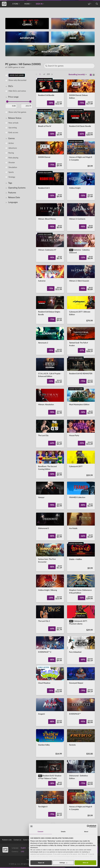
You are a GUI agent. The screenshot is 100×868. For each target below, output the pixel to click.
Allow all (85, 863)
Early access (13, 133)
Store (16, 4)
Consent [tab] (40, 832)
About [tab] (86, 832)
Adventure (13, 148)
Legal (28, 859)
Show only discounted (17, 80)
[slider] (7, 101)
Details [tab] (63, 832)
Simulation (13, 167)
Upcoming (13, 128)
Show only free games (17, 112)
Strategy (12, 177)
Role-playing (13, 158)
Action (11, 143)
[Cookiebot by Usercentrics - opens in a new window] (88, 826)
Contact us (17, 840)
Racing (11, 153)
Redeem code (7, 840)
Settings (63, 863)
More (28, 4)
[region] (20, 449)
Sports (11, 172)
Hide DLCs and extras (17, 91)
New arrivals (13, 123)
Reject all (41, 863)
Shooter (12, 163)
